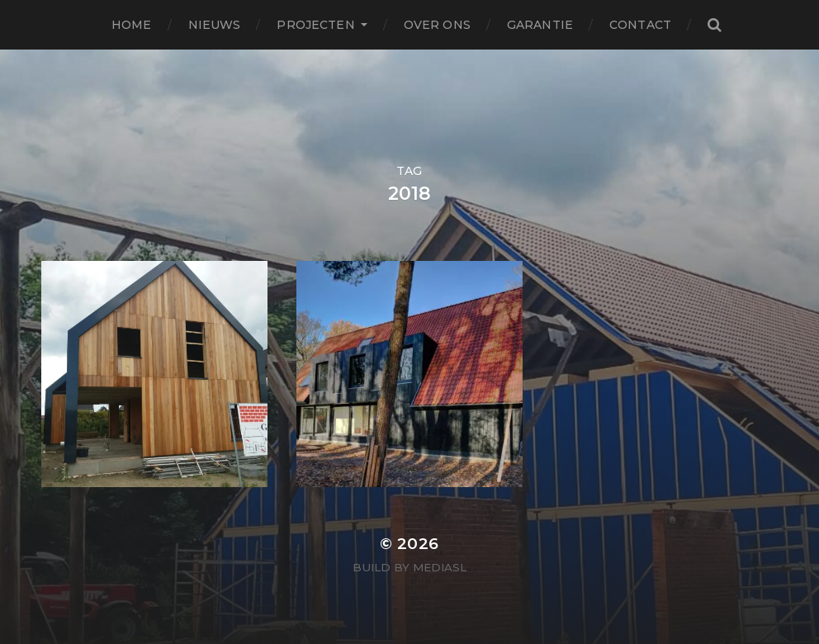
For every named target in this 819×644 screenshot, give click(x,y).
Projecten (315, 25)
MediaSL (440, 567)
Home (132, 25)
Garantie (540, 25)
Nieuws (215, 25)
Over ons (437, 25)
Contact (640, 25)
